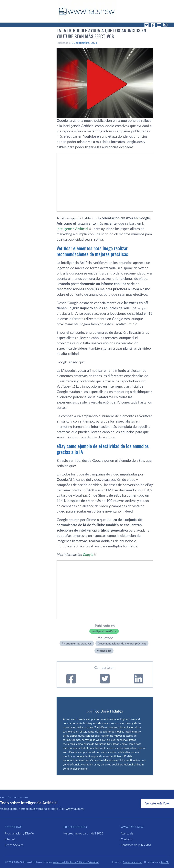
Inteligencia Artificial (72, 229)
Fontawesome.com (132, 862)
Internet (10, 839)
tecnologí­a (105, 651)
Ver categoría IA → (157, 803)
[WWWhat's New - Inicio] (87, 11)
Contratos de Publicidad (136, 845)
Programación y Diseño (19, 833)
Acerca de (127, 833)
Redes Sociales (14, 845)
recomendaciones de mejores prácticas (123, 643)
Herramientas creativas (77, 643)
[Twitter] (147, 25)
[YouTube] (159, 25)
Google (88, 554)
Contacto (127, 839)
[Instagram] (165, 25)
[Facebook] (153, 25)
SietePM (165, 862)
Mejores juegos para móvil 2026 (83, 833)
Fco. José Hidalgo (108, 711)
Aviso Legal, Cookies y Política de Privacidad (76, 862)
